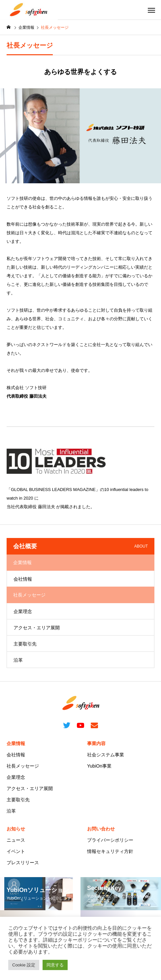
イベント (16, 851)
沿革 (18, 660)
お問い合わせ (101, 829)
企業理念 (23, 611)
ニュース (16, 840)
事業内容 (96, 743)
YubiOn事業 (99, 766)
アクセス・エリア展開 (37, 628)
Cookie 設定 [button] (24, 965)
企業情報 (16, 743)
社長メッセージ (23, 766)
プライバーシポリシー (110, 840)
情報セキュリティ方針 (110, 851)
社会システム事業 (106, 755)
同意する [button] (55, 965)
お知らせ (16, 829)
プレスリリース (23, 863)
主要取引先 (25, 644)
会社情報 (23, 579)
